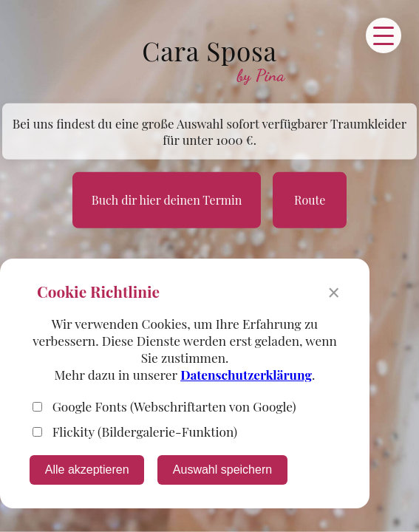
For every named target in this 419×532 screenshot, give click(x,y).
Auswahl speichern (222, 470)
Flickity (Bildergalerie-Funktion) (135, 431)
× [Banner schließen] (334, 293)
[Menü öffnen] (384, 35)
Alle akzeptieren (87, 470)
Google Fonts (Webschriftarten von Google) (164, 406)
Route (310, 200)
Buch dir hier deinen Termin (167, 200)
